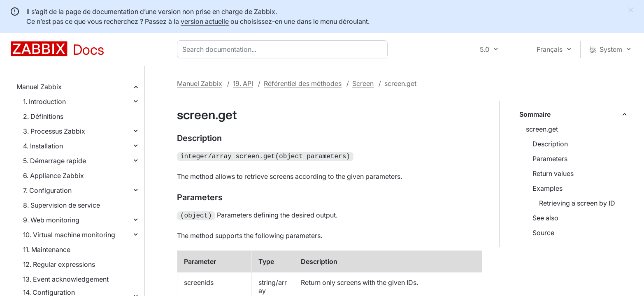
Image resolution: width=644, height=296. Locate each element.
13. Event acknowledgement (66, 279)
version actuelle (205, 21)
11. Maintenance (47, 250)
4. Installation (43, 146)
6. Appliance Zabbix (53, 176)
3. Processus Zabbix (54, 131)
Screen (363, 83)
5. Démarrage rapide (55, 161)
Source (543, 233)
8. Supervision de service (62, 205)
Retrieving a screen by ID (577, 203)
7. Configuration (47, 190)
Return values (553, 173)
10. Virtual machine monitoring (69, 235)
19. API (243, 83)
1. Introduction (44, 102)
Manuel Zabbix (39, 87)
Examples (548, 188)
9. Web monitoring (51, 220)
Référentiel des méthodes (303, 83)
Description (550, 144)
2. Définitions (43, 116)
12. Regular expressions (59, 264)
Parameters (550, 159)
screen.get (542, 129)
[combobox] (284, 49)
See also (545, 218)
